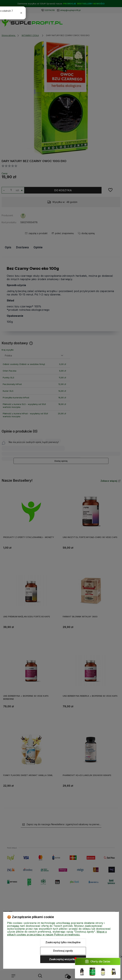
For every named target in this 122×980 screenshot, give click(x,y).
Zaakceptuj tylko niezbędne (63, 942)
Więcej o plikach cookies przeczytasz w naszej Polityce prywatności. (57, 933)
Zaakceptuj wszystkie (63, 959)
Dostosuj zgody (63, 951)
